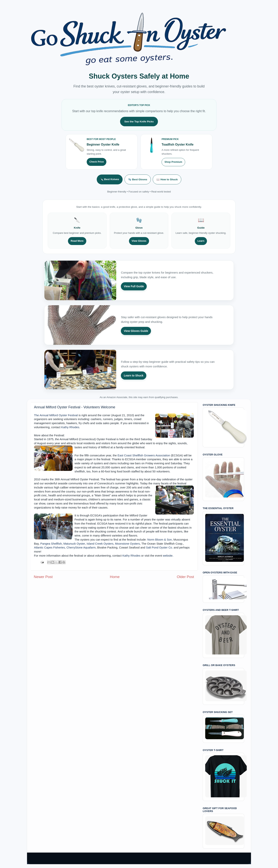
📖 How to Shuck (167, 179)
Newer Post (43, 577)
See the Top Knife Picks (139, 122)
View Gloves (139, 241)
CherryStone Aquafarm (81, 548)
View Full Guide (134, 286)
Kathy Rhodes (70, 427)
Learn (201, 241)
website (168, 556)
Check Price (97, 162)
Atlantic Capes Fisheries (49, 548)
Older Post (185, 577)
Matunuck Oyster (74, 544)
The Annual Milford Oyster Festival (56, 415)
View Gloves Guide (136, 331)
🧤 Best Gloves (138, 179)
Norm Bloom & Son (160, 540)
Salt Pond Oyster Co (159, 548)
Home (115, 577)
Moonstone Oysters (128, 544)
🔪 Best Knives (110, 179)
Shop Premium (173, 162)
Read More (77, 241)
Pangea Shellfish (51, 544)
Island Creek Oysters (100, 544)
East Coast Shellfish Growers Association (144, 455)
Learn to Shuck (133, 376)
